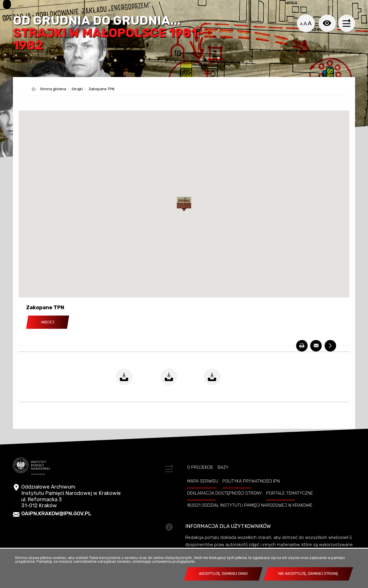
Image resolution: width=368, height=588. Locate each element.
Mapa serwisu (203, 482)
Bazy (223, 468)
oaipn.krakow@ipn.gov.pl (56, 514)
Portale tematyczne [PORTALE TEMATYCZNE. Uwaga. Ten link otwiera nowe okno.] (290, 494)
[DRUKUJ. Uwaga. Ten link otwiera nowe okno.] (302, 346)
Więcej (48, 323)
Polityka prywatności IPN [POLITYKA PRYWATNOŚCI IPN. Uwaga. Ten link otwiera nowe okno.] (251, 482)
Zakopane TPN (101, 90)
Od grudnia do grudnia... (108, 33)
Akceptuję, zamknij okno (223, 573)
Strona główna (53, 90)
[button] (184, 205)
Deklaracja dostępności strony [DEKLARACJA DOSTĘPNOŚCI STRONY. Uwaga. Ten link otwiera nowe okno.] (225, 494)
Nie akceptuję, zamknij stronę (308, 573)
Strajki (77, 90)
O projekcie (200, 468)
